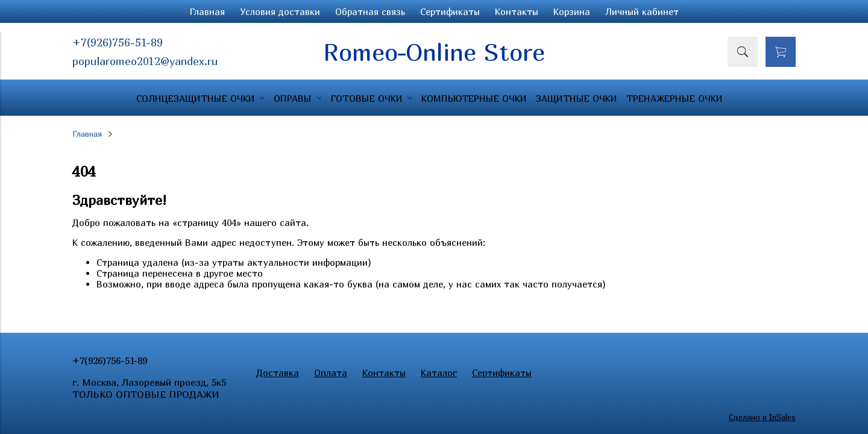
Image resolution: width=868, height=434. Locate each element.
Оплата (331, 373)
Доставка (278, 373)
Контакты (517, 11)
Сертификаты (450, 11)
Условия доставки (280, 11)
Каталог (439, 373)
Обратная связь (370, 11)
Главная (207, 11)
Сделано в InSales (762, 417)
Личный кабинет (642, 11)
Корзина (572, 11)
